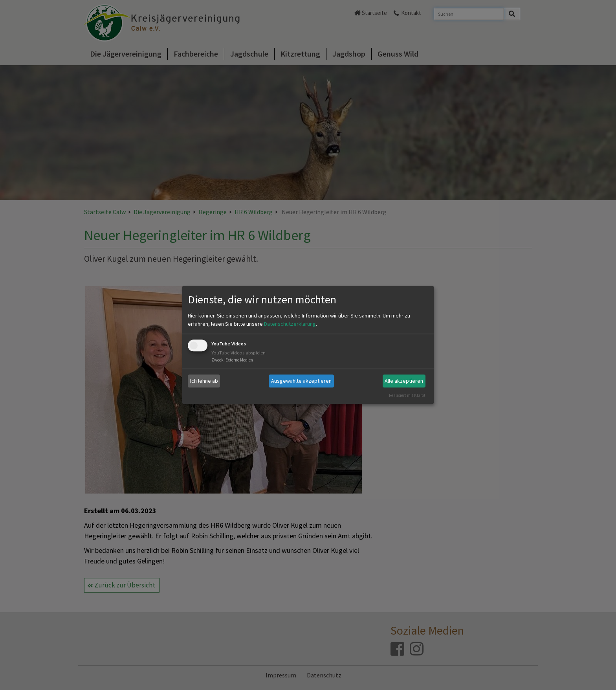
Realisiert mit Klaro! (407, 395)
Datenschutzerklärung (290, 324)
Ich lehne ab (204, 381)
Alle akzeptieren (404, 381)
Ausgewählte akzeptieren (301, 381)
